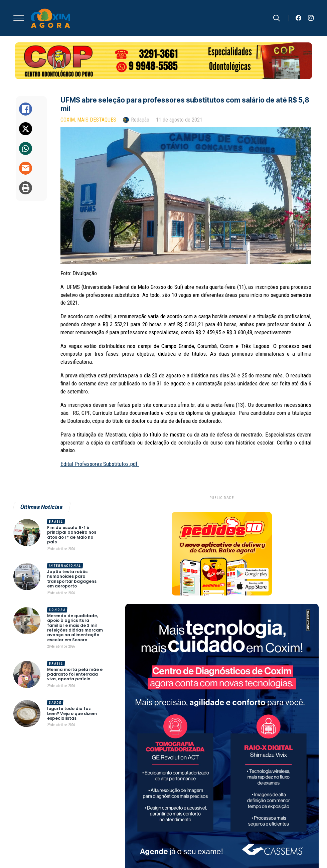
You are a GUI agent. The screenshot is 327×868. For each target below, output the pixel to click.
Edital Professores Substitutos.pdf (100, 464)
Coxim (68, 120)
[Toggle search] (277, 18)
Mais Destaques (97, 120)
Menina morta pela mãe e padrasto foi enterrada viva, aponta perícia (75, 674)
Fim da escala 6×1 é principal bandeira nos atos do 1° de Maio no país (72, 535)
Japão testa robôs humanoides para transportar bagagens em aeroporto (72, 579)
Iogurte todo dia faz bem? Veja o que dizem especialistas (72, 714)
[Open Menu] (19, 18)
